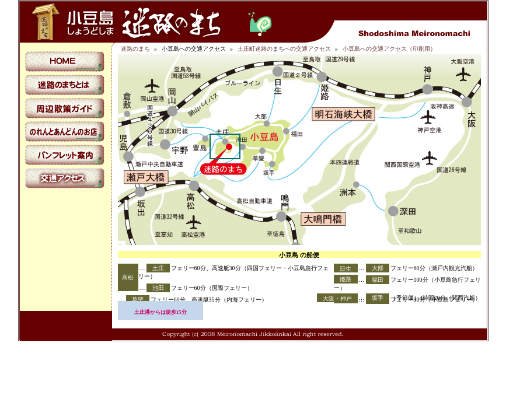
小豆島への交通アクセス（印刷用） (389, 49)
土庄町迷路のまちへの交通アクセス (284, 49)
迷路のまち (135, 49)
